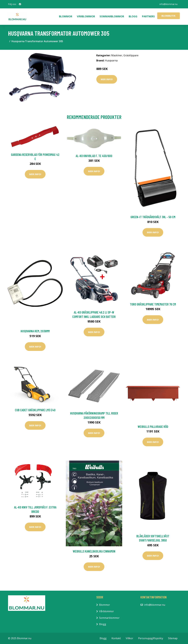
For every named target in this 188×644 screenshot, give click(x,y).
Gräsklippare (131, 55)
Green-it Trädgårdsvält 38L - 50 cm (153, 217)
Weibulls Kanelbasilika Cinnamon (94, 551)
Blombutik (168, 16)
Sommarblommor (112, 16)
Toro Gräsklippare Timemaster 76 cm (153, 304)
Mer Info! (107, 79)
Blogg (133, 16)
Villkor (129, 638)
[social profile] (20, 4)
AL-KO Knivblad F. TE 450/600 (94, 156)
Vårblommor (86, 16)
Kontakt (116, 638)
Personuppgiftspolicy (151, 638)
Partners (148, 16)
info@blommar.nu (168, 4)
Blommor (66, 16)
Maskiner (117, 55)
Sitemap (173, 638)
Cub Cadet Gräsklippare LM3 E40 (35, 410)
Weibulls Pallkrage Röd (153, 427)
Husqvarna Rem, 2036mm (35, 331)
